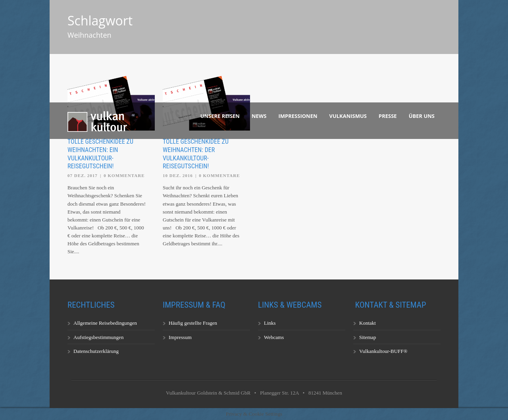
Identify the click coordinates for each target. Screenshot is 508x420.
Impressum (180, 337)
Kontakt (368, 323)
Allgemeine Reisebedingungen (105, 323)
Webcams (274, 337)
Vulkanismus (348, 116)
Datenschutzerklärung (96, 351)
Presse (388, 116)
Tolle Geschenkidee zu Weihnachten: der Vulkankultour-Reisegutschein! (196, 154)
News (259, 116)
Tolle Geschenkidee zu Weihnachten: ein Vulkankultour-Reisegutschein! (100, 154)
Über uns (422, 116)
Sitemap (368, 337)
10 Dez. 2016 (178, 175)
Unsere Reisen (220, 116)
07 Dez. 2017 (83, 175)
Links (270, 323)
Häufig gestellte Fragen (193, 323)
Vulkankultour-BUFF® (383, 351)
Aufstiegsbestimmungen (98, 337)
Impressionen (298, 116)
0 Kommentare (124, 175)
